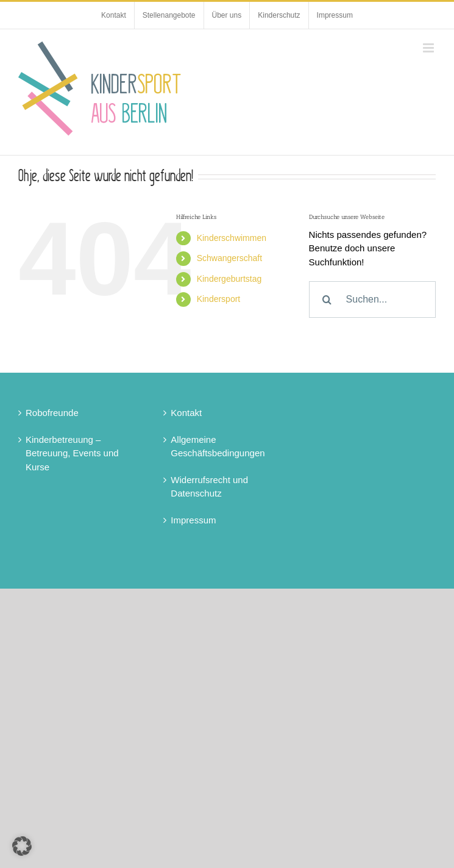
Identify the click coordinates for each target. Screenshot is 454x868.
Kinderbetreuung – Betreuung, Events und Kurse (72, 453)
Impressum (193, 520)
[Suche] (327, 299)
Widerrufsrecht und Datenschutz (209, 487)
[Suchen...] (372, 299)
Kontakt (186, 413)
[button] (22, 846)
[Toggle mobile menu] (429, 48)
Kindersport (219, 299)
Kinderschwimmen (232, 238)
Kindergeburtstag (229, 279)
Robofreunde (52, 413)
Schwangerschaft (229, 258)
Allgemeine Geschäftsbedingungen (218, 447)
